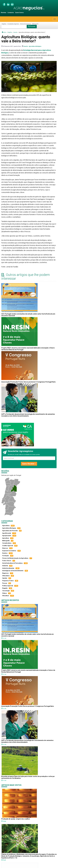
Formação (6, 556)
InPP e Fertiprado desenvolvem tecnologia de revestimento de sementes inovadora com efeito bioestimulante (28, 415)
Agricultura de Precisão (10, 531)
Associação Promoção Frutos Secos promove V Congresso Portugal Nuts (28, 382)
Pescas (5, 583)
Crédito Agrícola (8, 546)
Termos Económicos (25, 24)
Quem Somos (19, 13)
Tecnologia (6, 591)
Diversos (5, 548)
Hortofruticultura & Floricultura (12, 563)
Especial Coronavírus (9, 551)
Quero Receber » (29, 464)
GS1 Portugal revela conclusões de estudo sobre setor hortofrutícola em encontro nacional (28, 315)
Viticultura (6, 596)
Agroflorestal (7, 533)
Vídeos (5, 593)
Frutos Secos (7, 561)
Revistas (4, 13)
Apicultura (6, 538)
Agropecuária (7, 536)
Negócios (5, 573)
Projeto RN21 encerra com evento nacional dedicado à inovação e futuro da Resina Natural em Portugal (28, 349)
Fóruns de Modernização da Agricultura (15, 558)
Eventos (5, 553)
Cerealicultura (7, 543)
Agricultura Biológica (35, 46)
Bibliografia (35, 24)
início (4, 32)
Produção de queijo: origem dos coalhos (16, 819)
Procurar (32, 26)
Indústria (5, 566)
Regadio (5, 588)
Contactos (11, 13)
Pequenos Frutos (8, 581)
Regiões (4, 24)
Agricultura (6, 526)
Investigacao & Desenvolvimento (13, 571)
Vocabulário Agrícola (13, 24)
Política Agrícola (8, 586)
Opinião (5, 578)
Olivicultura (6, 576)
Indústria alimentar (8, 568)
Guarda (15, 32)
